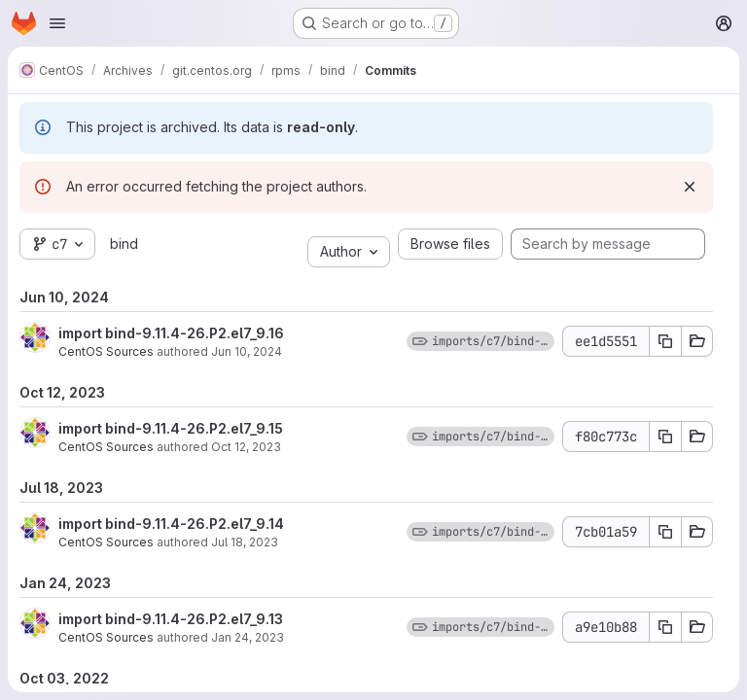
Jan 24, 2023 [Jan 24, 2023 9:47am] (248, 637)
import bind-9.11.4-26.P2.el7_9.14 (171, 524)
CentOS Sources (106, 351)
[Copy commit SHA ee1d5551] (665, 341)
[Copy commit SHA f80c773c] (665, 437)
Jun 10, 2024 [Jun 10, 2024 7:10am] (247, 351)
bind (124, 244)
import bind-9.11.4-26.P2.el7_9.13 (171, 619)
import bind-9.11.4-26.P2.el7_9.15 (171, 428)
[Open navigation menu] (57, 23)
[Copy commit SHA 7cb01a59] (665, 532)
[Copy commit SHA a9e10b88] (665, 627)
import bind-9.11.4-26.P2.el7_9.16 (171, 333)
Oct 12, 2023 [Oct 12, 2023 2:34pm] (246, 447)
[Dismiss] (690, 187)
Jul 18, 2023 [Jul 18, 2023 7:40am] (245, 542)
